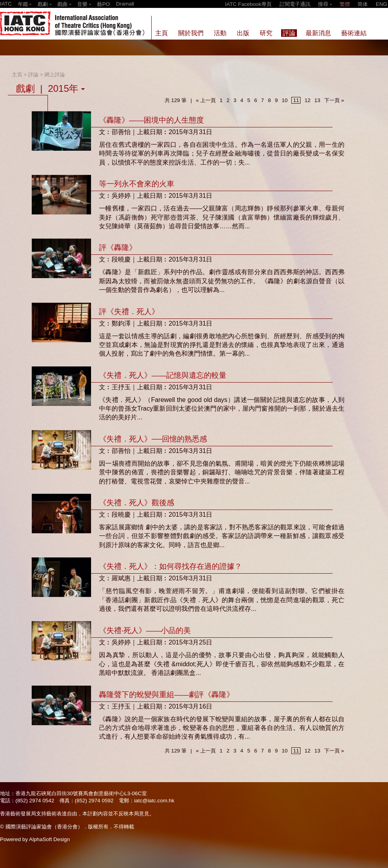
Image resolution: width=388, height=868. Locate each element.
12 (307, 100)
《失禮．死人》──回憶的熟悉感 (153, 439)
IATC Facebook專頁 (248, 4)
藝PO (103, 4)
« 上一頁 (206, 100)
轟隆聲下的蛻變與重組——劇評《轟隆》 (166, 695)
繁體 (345, 4)
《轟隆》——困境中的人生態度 (151, 120)
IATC (6, 4)
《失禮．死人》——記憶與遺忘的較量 (163, 375)
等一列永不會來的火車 (137, 184)
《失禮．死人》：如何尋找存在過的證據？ (170, 566)
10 (285, 100)
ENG (381, 4)
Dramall (125, 4)
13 (317, 100)
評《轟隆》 (118, 247)
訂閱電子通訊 (295, 4)
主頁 (17, 75)
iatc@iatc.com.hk (154, 801)
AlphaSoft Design (49, 839)
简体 (363, 4)
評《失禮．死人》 (129, 312)
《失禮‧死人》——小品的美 (145, 630)
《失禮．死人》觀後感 (137, 503)
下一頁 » (334, 100)
